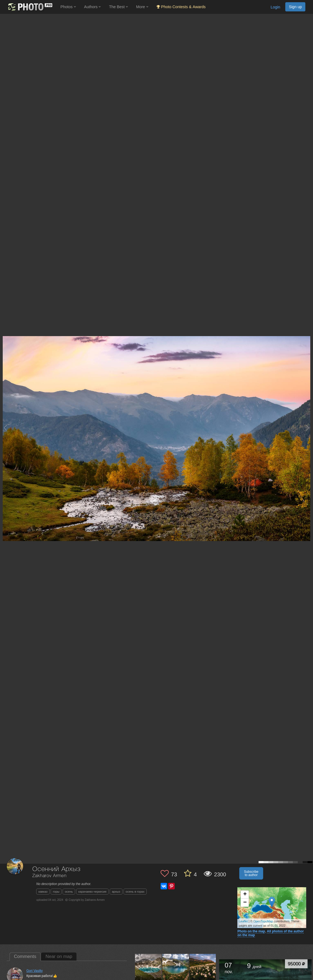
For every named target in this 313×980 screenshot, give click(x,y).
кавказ (43, 892)
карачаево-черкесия (92, 892)
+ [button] (245, 895)
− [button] (245, 903)
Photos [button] (68, 7)
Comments (25, 956)
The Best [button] (118, 7)
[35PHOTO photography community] (30, 7)
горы (56, 892)
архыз (116, 892)
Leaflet (243, 921)
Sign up (295, 7)
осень (69, 892)
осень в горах (135, 892)
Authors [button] (93, 7)
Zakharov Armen (50, 876)
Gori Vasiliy (35, 971)
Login (275, 7)
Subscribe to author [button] (251, 873)
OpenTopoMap (263, 921)
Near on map (59, 956)
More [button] (142, 7)
